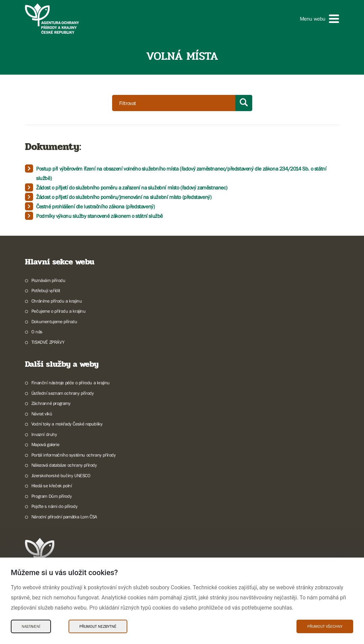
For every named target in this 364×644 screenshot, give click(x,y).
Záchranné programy (51, 403)
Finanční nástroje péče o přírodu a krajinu (71, 383)
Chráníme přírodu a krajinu (57, 301)
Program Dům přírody (51, 496)
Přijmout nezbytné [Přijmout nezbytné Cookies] (98, 626)
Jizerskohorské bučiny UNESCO (61, 475)
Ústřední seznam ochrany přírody (63, 393)
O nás (37, 332)
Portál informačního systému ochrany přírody (74, 455)
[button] (319, 19)
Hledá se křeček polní (52, 486)
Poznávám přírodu (48, 280)
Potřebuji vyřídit (46, 290)
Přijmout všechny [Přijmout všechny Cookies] (325, 626)
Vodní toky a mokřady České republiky (67, 424)
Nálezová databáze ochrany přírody (64, 465)
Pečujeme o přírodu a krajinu (59, 311)
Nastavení (31, 626)
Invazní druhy (44, 434)
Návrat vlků (42, 414)
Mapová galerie (45, 444)
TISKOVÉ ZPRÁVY (48, 342)
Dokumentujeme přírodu (54, 321)
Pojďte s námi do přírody (54, 506)
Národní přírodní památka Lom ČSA (64, 517)
